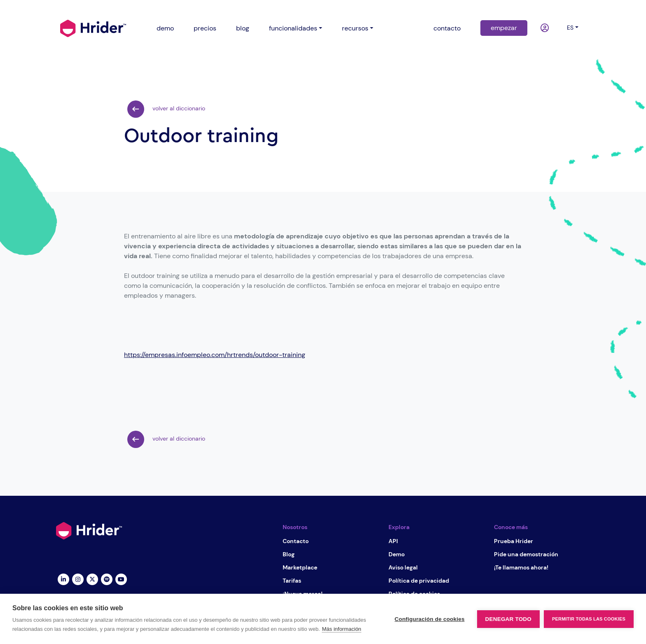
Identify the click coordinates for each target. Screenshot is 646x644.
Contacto (296, 541)
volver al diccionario (166, 109)
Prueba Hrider (514, 541)
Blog (289, 554)
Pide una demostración (526, 554)
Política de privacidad (419, 581)
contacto (447, 28)
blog (243, 28)
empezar (504, 28)
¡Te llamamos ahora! (521, 567)
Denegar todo (508, 619)
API (393, 541)
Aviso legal (403, 567)
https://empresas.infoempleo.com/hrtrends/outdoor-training (215, 355)
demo (165, 28)
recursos (355, 28)
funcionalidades (293, 28)
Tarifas (292, 581)
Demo (397, 554)
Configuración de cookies (430, 619)
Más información (341, 629)
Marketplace (300, 567)
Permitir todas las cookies (589, 619)
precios (205, 28)
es (570, 28)
